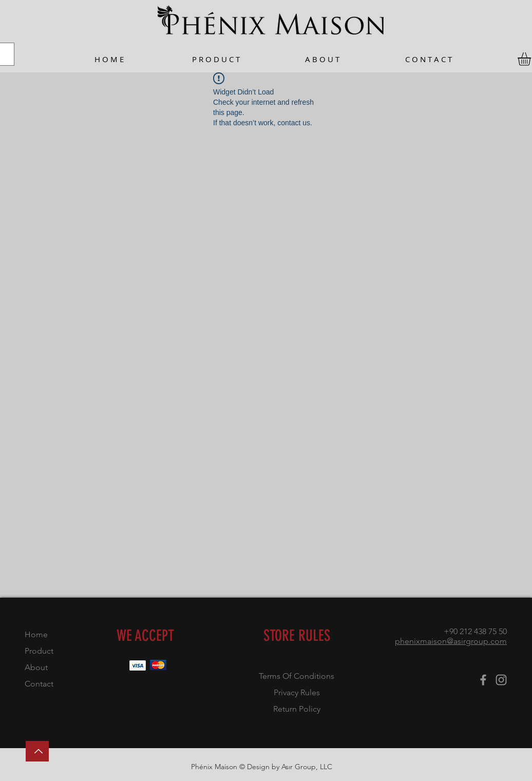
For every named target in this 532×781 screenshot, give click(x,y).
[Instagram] (501, 680)
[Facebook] (483, 680)
